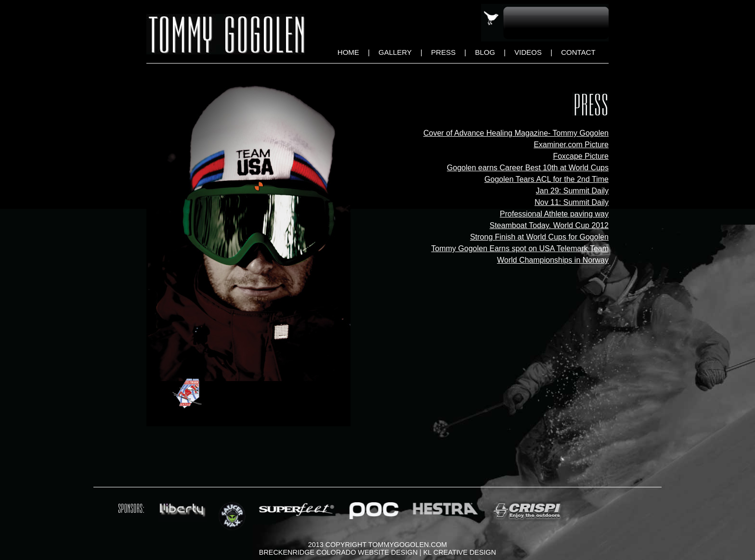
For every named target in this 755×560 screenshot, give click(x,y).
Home (348, 52)
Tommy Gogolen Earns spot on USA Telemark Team (520, 248)
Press (443, 52)
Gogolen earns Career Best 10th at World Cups (528, 168)
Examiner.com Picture (571, 145)
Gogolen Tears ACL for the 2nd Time (547, 179)
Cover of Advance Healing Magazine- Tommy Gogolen (516, 133)
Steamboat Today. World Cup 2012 (549, 225)
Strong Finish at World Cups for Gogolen (539, 237)
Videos (528, 52)
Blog (485, 52)
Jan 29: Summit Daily (572, 191)
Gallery (395, 52)
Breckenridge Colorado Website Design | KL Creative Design (377, 552)
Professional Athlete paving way (554, 214)
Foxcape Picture (581, 156)
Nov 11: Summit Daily (572, 202)
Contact (578, 52)
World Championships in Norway (553, 260)
